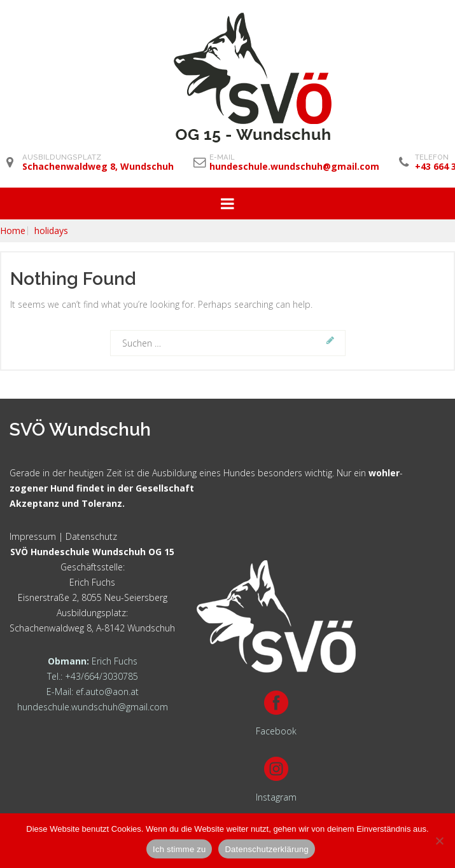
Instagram (276, 797)
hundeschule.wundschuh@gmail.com (93, 707)
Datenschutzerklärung (266, 849)
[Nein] (439, 841)
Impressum (33, 536)
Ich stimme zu (179, 849)
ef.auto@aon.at (107, 692)
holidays (51, 231)
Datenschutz (91, 536)
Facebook (276, 731)
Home (13, 231)
